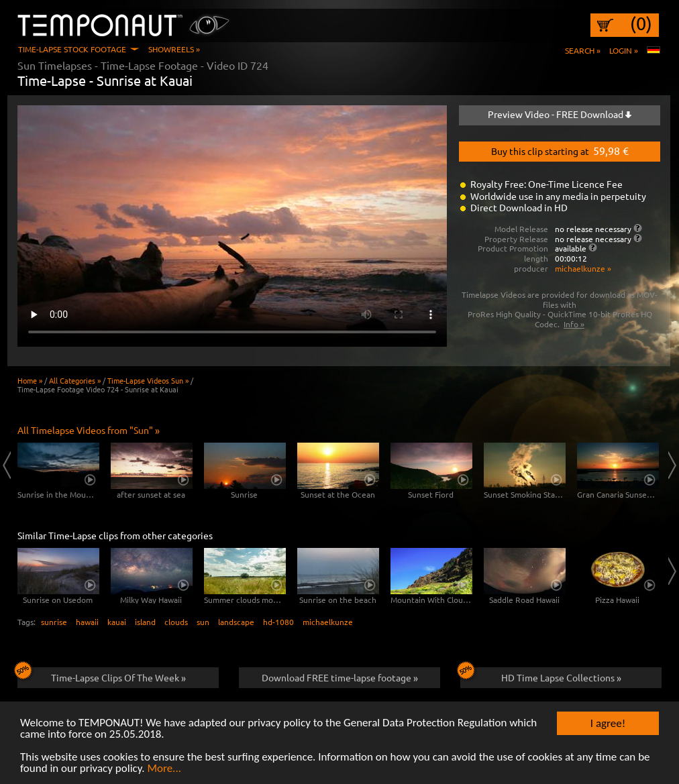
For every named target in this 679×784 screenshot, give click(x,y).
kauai (117, 622)
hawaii (87, 622)
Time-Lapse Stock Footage (72, 49)
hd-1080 (278, 622)
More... (164, 769)
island (145, 622)
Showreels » (174, 49)
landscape (236, 622)
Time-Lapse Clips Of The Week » (102, 675)
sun (203, 622)
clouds (176, 622)
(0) (641, 23)
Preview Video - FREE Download (560, 114)
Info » (574, 324)
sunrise (54, 622)
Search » (583, 50)
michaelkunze (328, 622)
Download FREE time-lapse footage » (340, 677)
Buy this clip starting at (560, 150)
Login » (624, 50)
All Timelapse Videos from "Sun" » (89, 430)
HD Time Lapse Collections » (541, 675)
